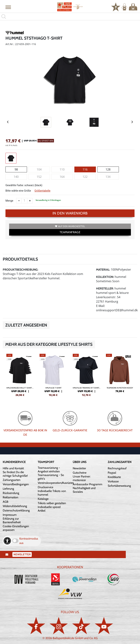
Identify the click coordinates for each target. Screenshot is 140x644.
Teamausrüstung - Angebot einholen (49, 470)
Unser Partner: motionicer (82, 478)
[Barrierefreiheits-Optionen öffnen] (7, 541)
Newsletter (79, 468)
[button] (8, 7)
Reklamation (10, 497)
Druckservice (45, 487)
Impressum (10, 515)
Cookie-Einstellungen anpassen (16, 528)
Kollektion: (105, 277)
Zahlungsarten (12, 480)
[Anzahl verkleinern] (19, 201)
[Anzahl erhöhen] (30, 201)
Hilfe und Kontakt (13, 468)
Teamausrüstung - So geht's (51, 477)
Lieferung (8, 489)
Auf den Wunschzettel (70, 226)
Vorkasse (113, 481)
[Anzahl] (24, 201)
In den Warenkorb (70, 213)
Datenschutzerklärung (16, 510)
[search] (70, 17)
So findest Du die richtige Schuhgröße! (15, 474)
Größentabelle (42, 191)
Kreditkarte (114, 477)
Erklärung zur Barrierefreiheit (12, 520)
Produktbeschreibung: (21, 270)
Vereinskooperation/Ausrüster (56, 483)
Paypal (112, 473)
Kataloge (43, 499)
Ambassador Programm (87, 484)
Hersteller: (105, 288)
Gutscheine (80, 473)
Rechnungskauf (117, 468)
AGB (6, 502)
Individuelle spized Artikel (49, 509)
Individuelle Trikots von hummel (52, 493)
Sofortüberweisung (119, 486)
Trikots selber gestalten (52, 503)
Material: (103, 270)
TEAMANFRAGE (70, 232)
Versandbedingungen (16, 484)
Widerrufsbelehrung (15, 506)
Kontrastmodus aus (29, 541)
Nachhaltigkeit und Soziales (84, 490)
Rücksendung (11, 493)
